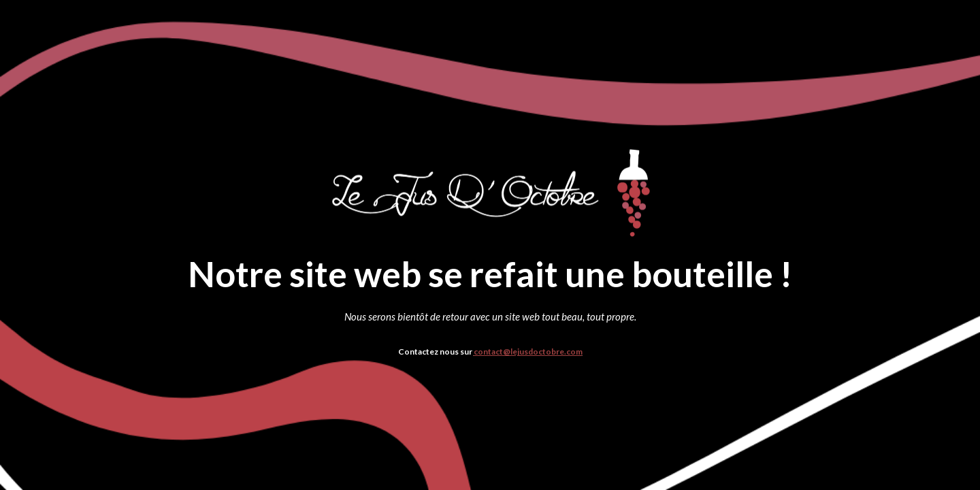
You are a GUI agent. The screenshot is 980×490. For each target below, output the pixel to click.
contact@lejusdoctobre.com (528, 352)
